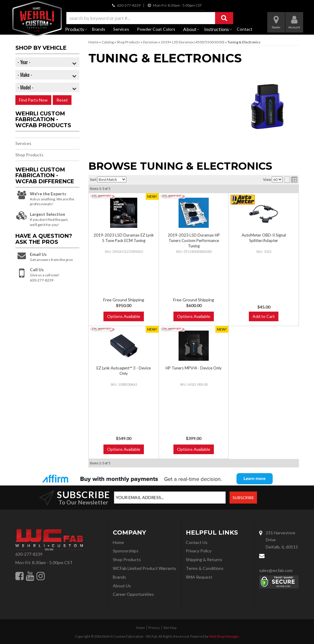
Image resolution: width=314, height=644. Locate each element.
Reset (62, 100)
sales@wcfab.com (276, 570)
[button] (150, 18)
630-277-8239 (29, 554)
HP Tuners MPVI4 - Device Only (194, 368)
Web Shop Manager (224, 636)
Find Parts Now (33, 100)
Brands (99, 29)
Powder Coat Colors (156, 29)
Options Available (124, 316)
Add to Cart (264, 316)
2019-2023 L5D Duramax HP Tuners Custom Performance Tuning (194, 240)
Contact (245, 29)
